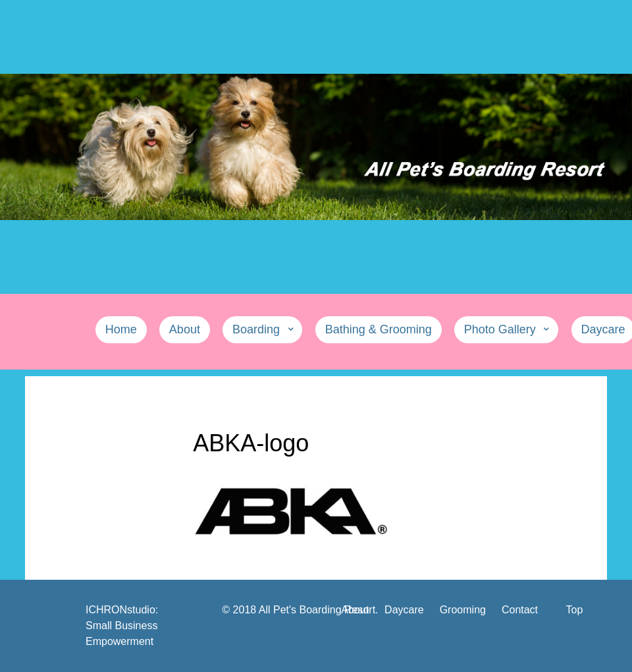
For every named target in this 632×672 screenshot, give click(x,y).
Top (575, 610)
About (355, 610)
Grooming (463, 610)
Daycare (404, 610)
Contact (520, 610)
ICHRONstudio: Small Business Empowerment (122, 626)
